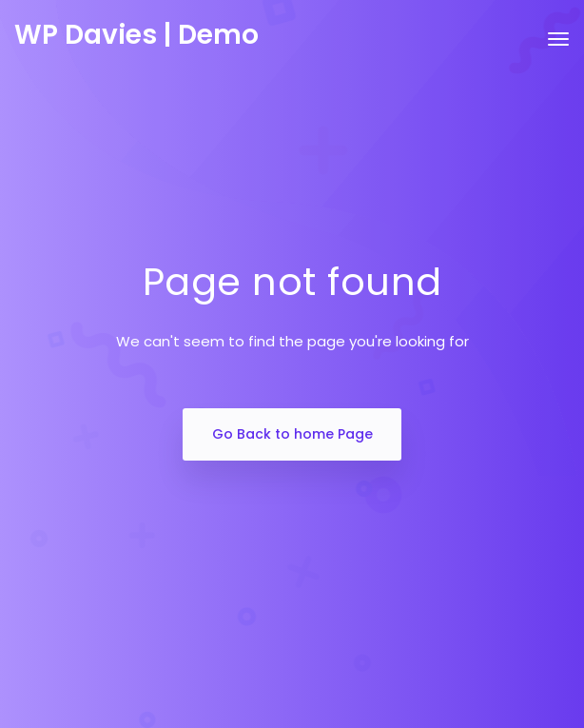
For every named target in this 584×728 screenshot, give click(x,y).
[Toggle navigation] (558, 49)
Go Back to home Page (292, 434)
